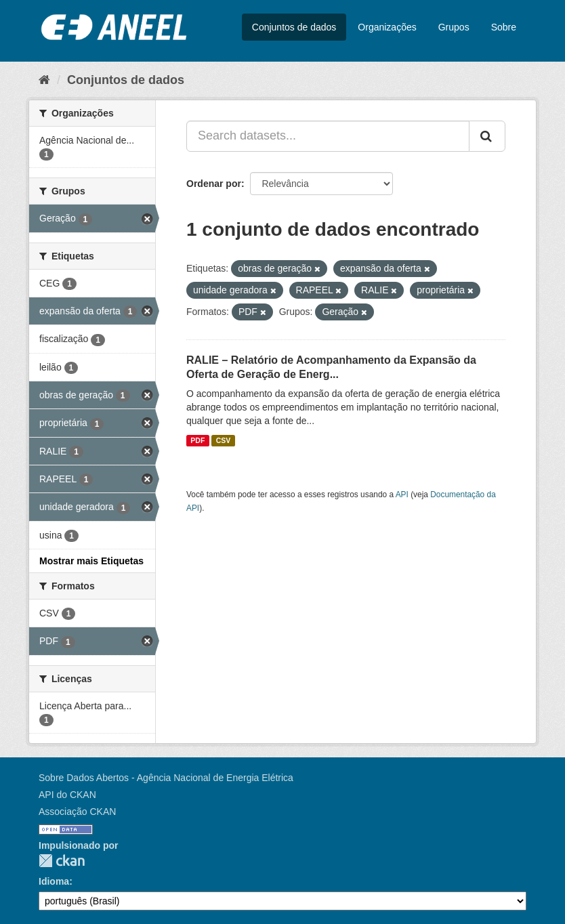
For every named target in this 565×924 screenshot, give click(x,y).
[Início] (44, 80)
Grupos (454, 27)
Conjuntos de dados (294, 27)
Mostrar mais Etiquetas (91, 561)
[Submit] (487, 136)
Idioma (54, 881)
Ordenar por (214, 184)
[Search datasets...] (328, 136)
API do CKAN (67, 795)
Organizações (387, 27)
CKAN (62, 861)
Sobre (504, 27)
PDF (197, 440)
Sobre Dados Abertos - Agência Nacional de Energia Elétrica (166, 778)
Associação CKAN (77, 812)
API (402, 495)
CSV (224, 440)
